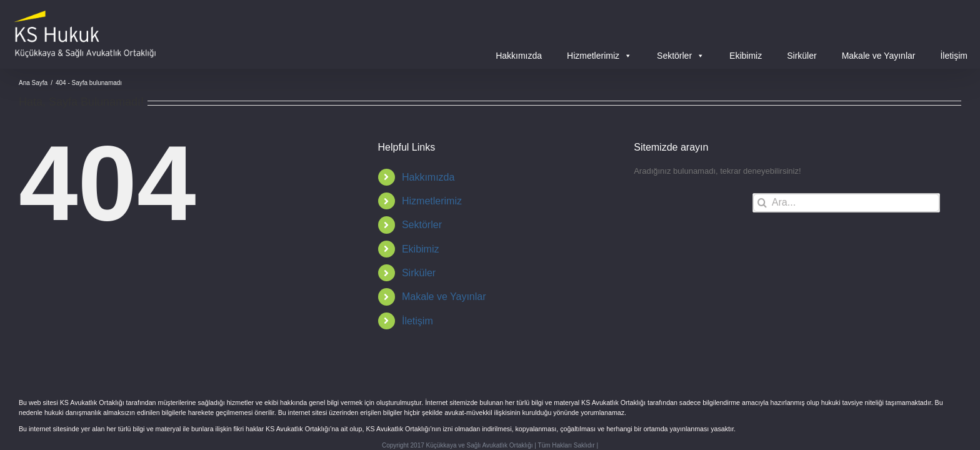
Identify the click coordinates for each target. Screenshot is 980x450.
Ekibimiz (746, 56)
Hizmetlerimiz (599, 56)
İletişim (954, 56)
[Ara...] (846, 203)
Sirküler (802, 56)
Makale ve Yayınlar (879, 56)
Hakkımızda (519, 56)
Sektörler (681, 56)
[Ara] (762, 203)
